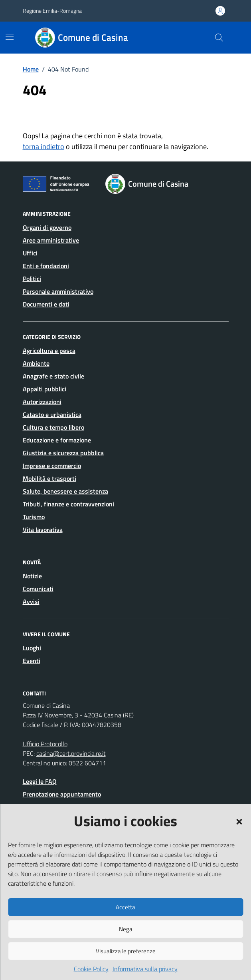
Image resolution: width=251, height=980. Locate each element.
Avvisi (31, 602)
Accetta (125, 907)
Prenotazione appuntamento (62, 794)
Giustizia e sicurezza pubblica (63, 453)
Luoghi (32, 648)
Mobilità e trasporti (49, 478)
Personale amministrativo (58, 291)
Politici (32, 279)
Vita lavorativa (43, 530)
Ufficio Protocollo (45, 744)
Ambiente (36, 363)
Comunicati (38, 589)
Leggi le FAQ (40, 781)
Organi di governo (47, 227)
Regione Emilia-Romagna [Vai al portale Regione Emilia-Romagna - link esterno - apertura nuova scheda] (52, 11)
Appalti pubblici (44, 389)
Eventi (32, 661)
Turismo (34, 517)
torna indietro (43, 146)
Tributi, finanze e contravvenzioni (68, 504)
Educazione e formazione (57, 440)
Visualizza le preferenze (126, 951)
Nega (126, 929)
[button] (239, 821)
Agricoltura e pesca (49, 351)
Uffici (30, 253)
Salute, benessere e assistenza (65, 491)
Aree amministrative (51, 240)
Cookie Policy (91, 969)
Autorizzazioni (42, 402)
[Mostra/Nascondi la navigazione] (10, 37)
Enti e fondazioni (46, 266)
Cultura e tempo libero (53, 427)
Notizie (32, 576)
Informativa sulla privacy (145, 969)
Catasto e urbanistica (52, 414)
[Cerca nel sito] (219, 38)
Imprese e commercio (52, 466)
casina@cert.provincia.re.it (71, 753)
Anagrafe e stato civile (53, 376)
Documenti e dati (46, 304)
